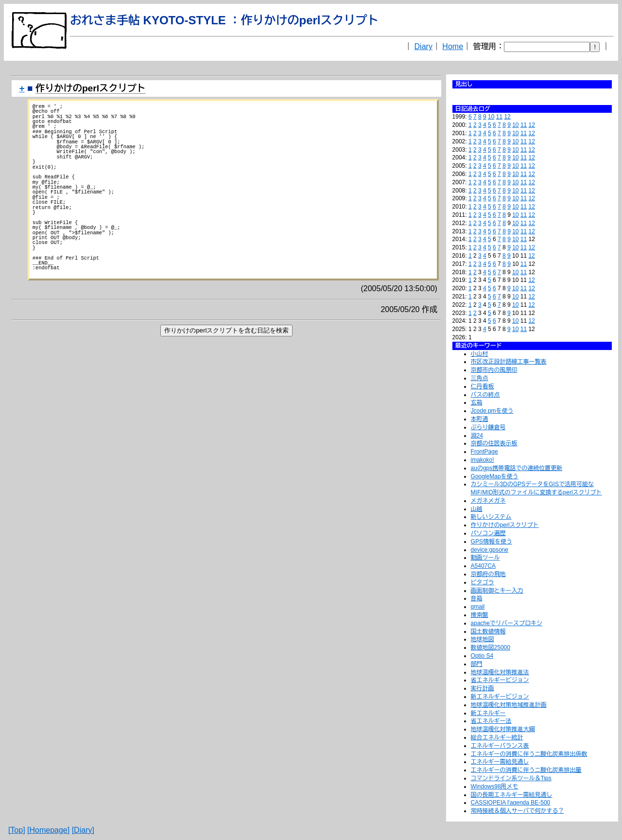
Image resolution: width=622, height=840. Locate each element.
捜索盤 (480, 615)
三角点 (480, 378)
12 (507, 117)
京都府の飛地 (488, 574)
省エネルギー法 (491, 721)
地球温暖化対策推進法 (500, 672)
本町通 (480, 419)
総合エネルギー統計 (497, 737)
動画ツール (485, 558)
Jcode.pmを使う (492, 411)
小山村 (480, 354)
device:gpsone (490, 550)
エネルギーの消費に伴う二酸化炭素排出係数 (529, 754)
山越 (477, 509)
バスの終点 (485, 395)
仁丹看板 (483, 386)
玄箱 (477, 402)
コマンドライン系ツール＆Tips (511, 778)
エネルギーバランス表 (500, 746)
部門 (477, 664)
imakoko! (483, 460)
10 (491, 117)
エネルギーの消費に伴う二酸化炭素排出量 (526, 770)
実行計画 (483, 688)
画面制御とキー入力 (497, 591)
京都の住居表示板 (494, 443)
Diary (423, 46)
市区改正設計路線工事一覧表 (509, 362)
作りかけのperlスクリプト (505, 525)
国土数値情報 (488, 631)
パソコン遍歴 (488, 533)
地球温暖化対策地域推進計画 (509, 705)
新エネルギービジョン (500, 697)
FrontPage (484, 452)
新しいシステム (491, 517)
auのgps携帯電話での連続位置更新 (517, 468)
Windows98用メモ (495, 787)
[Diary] (83, 830)
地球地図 (483, 639)
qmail (478, 607)
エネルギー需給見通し (500, 762)
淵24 (477, 436)
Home (453, 46)
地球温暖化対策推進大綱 (503, 729)
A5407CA (483, 566)
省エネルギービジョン (500, 680)
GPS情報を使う (492, 542)
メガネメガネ (488, 501)
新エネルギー (488, 713)
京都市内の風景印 (494, 370)
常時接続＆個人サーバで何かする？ (518, 811)
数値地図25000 (491, 647)
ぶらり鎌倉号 (488, 427)
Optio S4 (482, 656)
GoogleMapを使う (495, 476)
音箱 (477, 598)
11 (499, 117)
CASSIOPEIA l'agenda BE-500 (511, 803)
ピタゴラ (483, 582)
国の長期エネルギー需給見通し (512, 795)
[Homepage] (48, 830)
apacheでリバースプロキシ (507, 623)
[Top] (17, 830)
